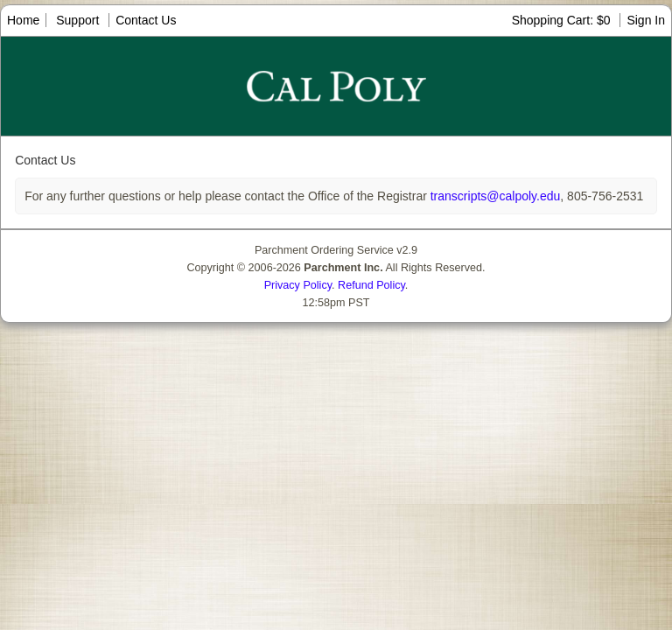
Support (77, 20)
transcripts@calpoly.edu (493, 196)
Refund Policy (371, 285)
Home (23, 20)
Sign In (646, 20)
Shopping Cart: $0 (563, 20)
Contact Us (146, 20)
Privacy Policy (298, 285)
